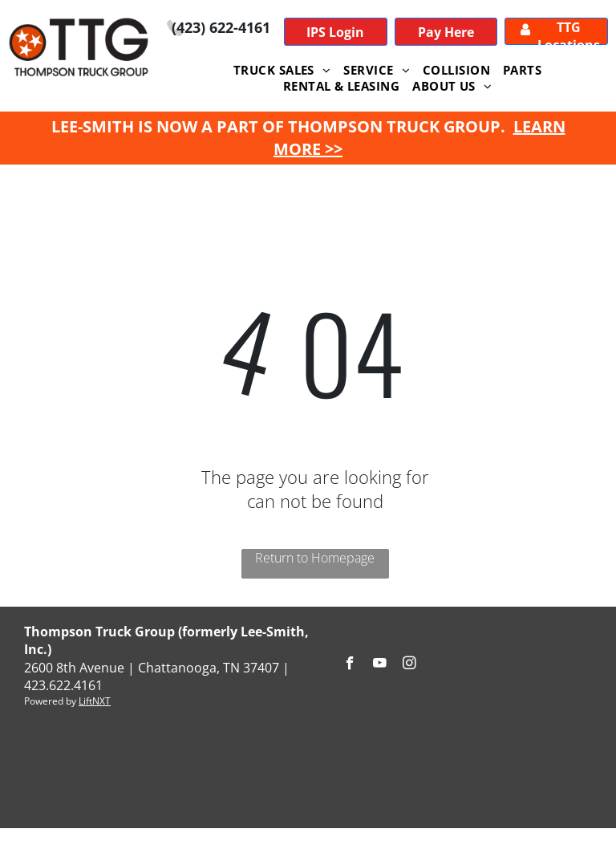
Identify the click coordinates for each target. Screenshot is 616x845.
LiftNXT (95, 701)
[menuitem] (282, 70)
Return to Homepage (315, 558)
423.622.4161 (63, 685)
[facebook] (350, 665)
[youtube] (380, 665)
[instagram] (409, 665)
